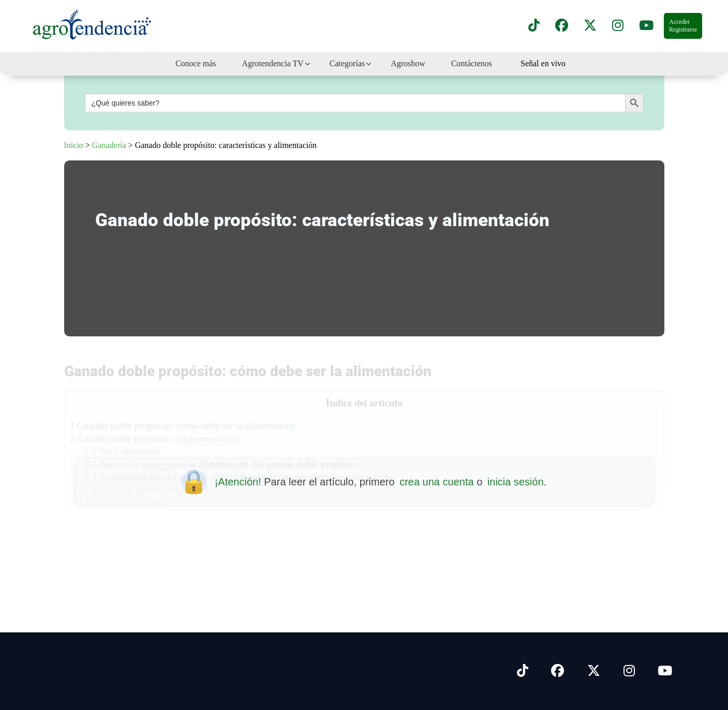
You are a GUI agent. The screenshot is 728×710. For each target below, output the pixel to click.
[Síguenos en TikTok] (534, 26)
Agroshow (408, 63)
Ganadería (109, 145)
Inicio (74, 145)
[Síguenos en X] (590, 26)
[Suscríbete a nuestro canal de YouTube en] (646, 26)
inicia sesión (516, 482)
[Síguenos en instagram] (618, 26)
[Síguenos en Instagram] (629, 671)
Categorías (347, 63)
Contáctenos (472, 63)
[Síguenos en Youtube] (665, 671)
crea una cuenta (436, 482)
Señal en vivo (543, 63)
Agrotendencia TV (273, 63)
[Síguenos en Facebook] (562, 26)
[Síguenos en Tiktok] (523, 671)
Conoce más (196, 63)
